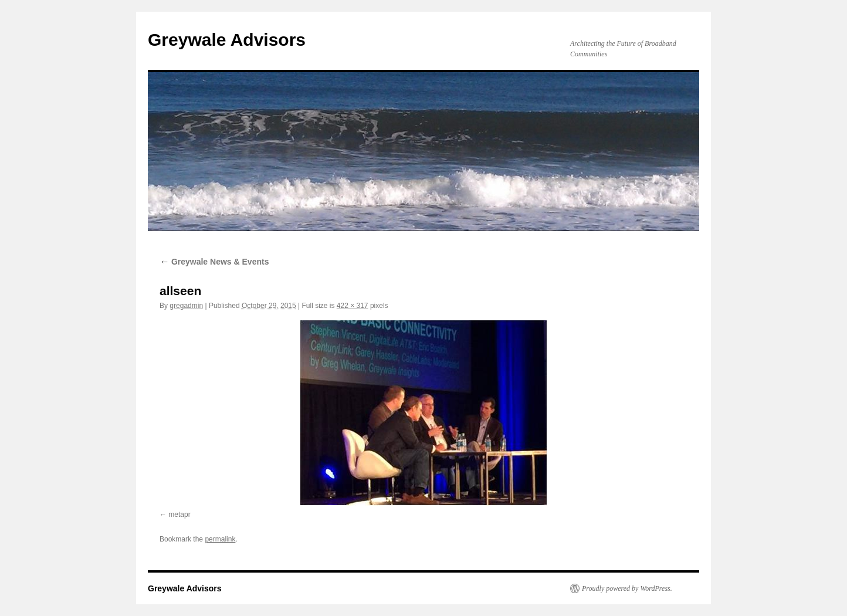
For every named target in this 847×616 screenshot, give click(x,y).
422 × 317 (353, 306)
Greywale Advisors (227, 40)
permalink (220, 539)
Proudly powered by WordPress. (627, 588)
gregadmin (186, 306)
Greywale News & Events (214, 262)
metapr (179, 515)
